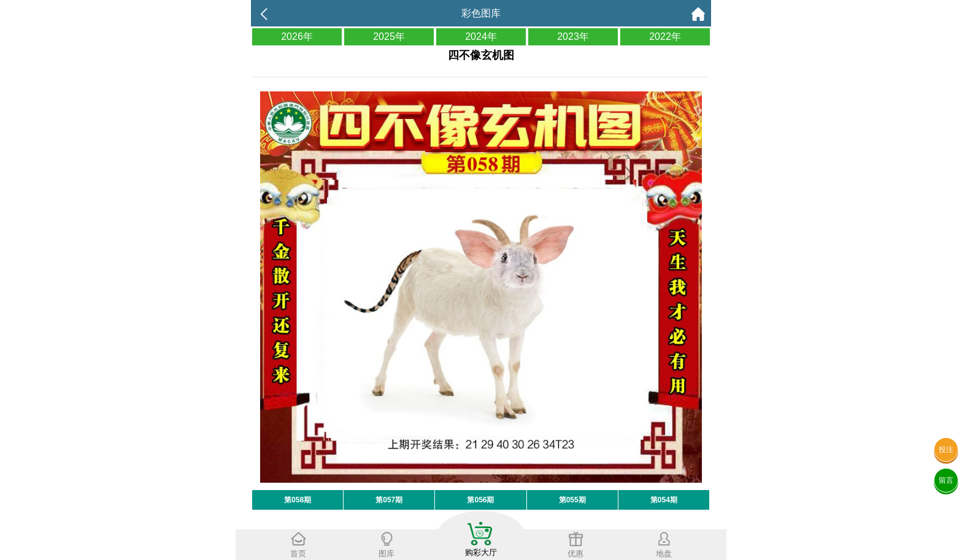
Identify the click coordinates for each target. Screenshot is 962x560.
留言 (946, 480)
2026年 (297, 36)
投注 (946, 450)
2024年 (481, 36)
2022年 (665, 36)
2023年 (573, 36)
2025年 (389, 36)
